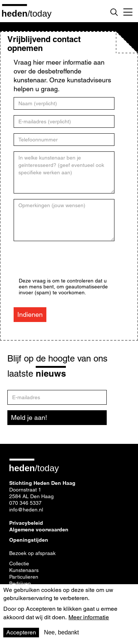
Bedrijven (20, 583)
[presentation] (75, 263)
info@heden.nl (26, 510)
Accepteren (21, 632)
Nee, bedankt (61, 632)
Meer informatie (89, 617)
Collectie (19, 563)
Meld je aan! (29, 417)
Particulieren (24, 577)
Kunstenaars (24, 570)
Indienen (30, 314)
